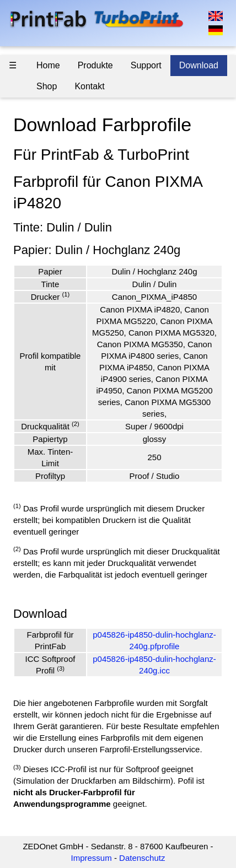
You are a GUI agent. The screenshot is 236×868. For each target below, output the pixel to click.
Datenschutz (142, 858)
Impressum (92, 858)
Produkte (95, 65)
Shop (47, 86)
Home (48, 65)
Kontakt (89, 86)
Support (146, 65)
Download (199, 65)
